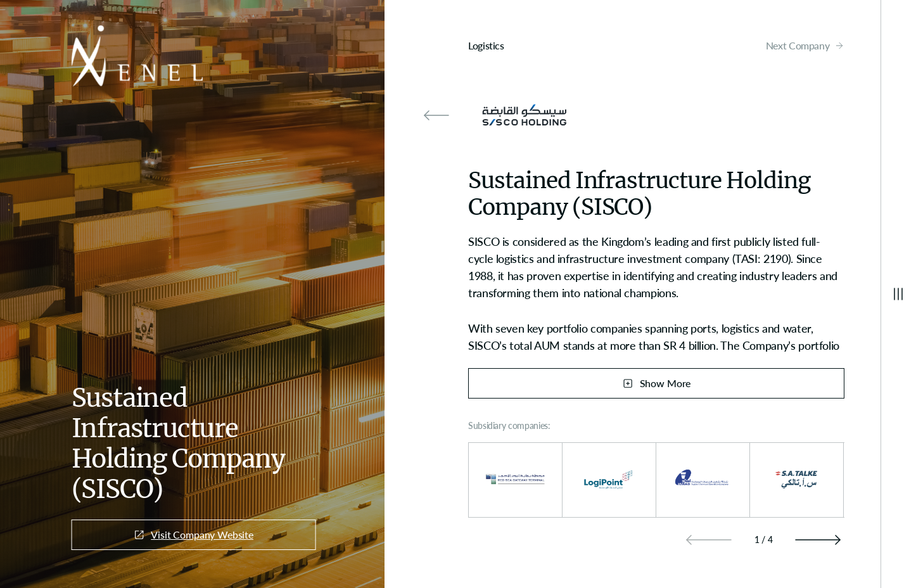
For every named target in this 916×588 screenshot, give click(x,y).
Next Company (805, 45)
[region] (656, 293)
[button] (818, 540)
